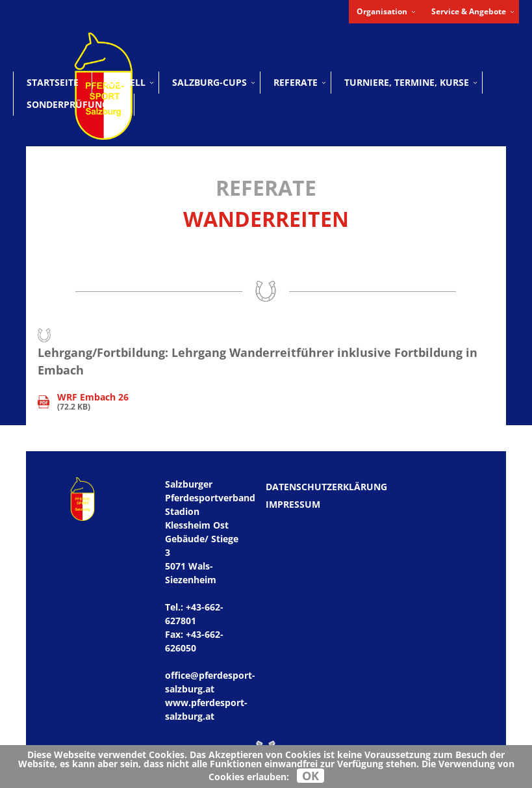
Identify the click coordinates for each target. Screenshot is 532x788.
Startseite (53, 82)
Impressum (293, 504)
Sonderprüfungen (74, 104)
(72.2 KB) (83, 402)
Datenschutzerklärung (326, 487)
